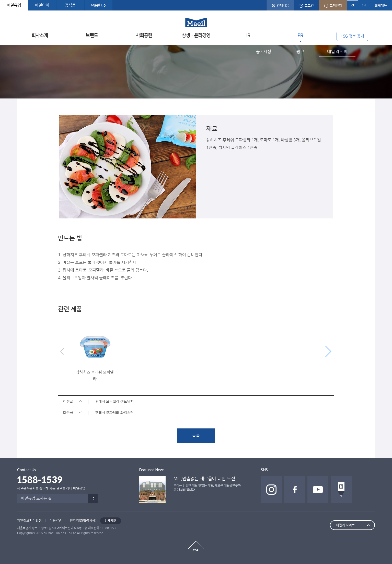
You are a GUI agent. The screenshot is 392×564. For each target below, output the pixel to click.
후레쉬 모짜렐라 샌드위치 (114, 402)
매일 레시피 (337, 52)
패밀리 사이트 (345, 525)
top (196, 546)
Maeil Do (98, 5)
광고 (300, 52)
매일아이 (42, 5)
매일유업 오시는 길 (36, 498)
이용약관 (56, 521)
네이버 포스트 (341, 490)
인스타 (271, 490)
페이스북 (295, 490)
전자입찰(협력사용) (83, 521)
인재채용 (111, 521)
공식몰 (70, 5)
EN (364, 5)
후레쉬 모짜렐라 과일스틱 (114, 413)
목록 (196, 436)
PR (300, 35)
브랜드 (92, 35)
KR (353, 5)
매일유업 (14, 5)
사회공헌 (144, 35)
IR (248, 35)
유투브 (318, 490)
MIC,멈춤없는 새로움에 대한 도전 (204, 479)
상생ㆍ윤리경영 (196, 35)
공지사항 (263, 52)
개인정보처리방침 (29, 521)
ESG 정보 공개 (352, 36)
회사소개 (40, 35)
